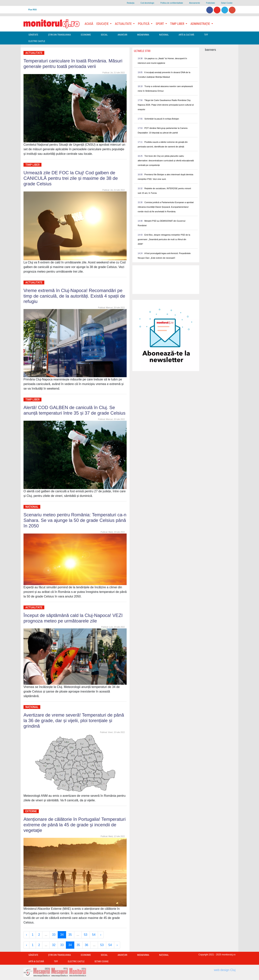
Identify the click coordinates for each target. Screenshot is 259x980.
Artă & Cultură (186, 35)
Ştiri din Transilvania (59, 35)
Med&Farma (143, 35)
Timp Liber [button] (178, 24)
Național (164, 35)
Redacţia (131, 3)
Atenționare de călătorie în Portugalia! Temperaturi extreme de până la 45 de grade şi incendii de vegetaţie (75, 825)
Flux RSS (32, 10)
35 (70, 935)
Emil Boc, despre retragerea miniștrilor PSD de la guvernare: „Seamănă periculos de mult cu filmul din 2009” (164, 239)
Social (104, 35)
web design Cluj (225, 970)
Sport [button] (160, 24)
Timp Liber (32, 165)
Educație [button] (103, 24)
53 (86, 935)
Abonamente (195, 3)
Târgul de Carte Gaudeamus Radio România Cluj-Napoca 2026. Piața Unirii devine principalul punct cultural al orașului (166, 105)
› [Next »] (101, 935)
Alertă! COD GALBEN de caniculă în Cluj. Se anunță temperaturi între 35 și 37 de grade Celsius (74, 410)
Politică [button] (144, 24)
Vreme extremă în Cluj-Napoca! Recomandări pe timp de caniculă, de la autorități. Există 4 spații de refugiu (74, 296)
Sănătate (33, 35)
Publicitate (210, 3)
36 (87, 945)
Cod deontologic (147, 3)
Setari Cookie (227, 3)
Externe (31, 811)
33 (54, 935)
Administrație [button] (201, 24)
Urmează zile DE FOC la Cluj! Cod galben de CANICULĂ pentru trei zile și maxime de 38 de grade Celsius (71, 178)
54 (94, 935)
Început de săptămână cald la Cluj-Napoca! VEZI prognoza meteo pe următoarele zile (73, 618)
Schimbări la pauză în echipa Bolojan (162, 119)
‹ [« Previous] (26, 935)
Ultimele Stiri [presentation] (142, 51)
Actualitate (34, 53)
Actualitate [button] (124, 24)
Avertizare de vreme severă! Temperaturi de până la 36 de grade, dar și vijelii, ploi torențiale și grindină (74, 720)
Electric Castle (37, 41)
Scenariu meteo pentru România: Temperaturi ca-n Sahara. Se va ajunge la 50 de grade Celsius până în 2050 (75, 520)
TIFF (206, 35)
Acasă (89, 24)
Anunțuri (123, 35)
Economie (86, 35)
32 (54, 945)
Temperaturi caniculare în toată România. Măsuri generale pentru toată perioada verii (73, 64)
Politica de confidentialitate (172, 3)
